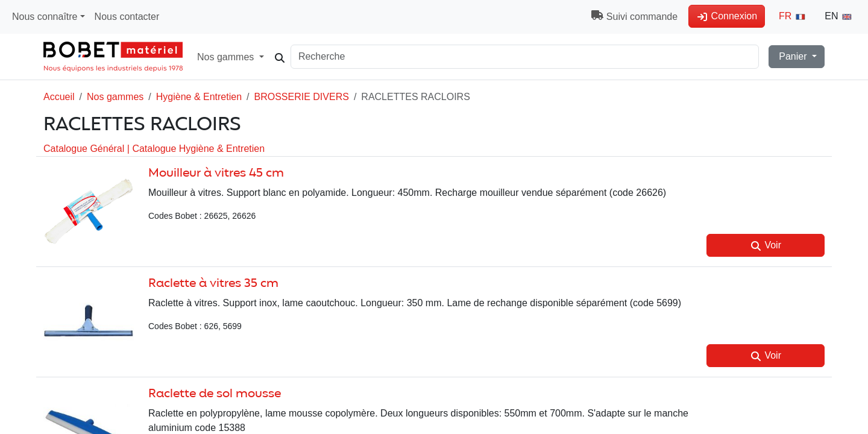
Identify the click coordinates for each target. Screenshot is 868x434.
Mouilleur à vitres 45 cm (216, 173)
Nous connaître (45, 17)
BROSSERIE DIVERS (302, 97)
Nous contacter (127, 17)
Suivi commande (634, 16)
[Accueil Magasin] (113, 57)
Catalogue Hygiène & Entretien (198, 149)
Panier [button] (793, 56)
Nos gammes (115, 97)
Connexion (727, 16)
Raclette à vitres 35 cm (213, 284)
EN (839, 16)
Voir (766, 245)
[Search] (535, 57)
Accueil (59, 97)
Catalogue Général (85, 149)
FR (793, 16)
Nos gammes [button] (234, 57)
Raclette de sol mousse (215, 394)
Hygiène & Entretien (199, 97)
